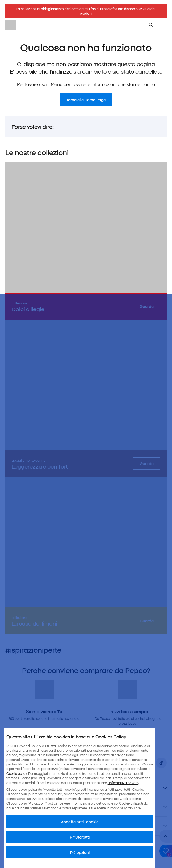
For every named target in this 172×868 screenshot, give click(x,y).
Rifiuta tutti (80, 837)
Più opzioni (80, 852)
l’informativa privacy (123, 783)
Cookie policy (17, 773)
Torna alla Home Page (86, 100)
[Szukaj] (151, 25)
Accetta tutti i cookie (80, 822)
